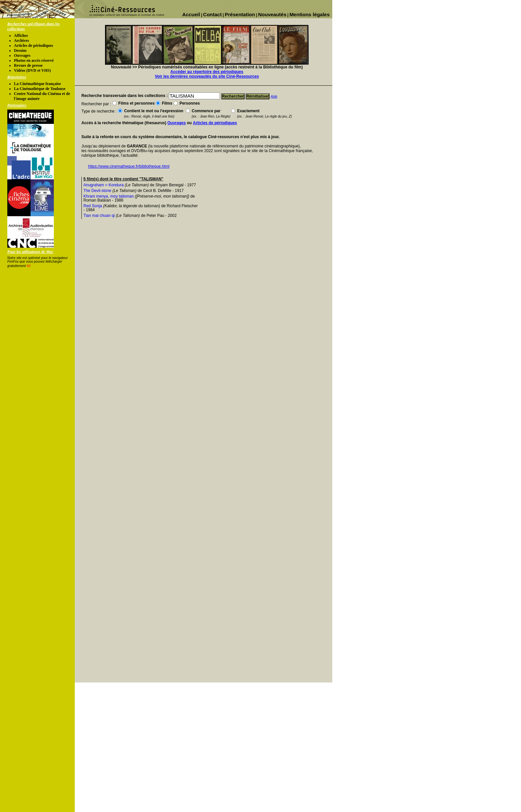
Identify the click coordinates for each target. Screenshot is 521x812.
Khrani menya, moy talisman (108, 196)
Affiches (21, 36)
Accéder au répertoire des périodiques (207, 72)
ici (28, 266)
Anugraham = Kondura (104, 185)
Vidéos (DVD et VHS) (32, 70)
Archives (21, 41)
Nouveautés (272, 14)
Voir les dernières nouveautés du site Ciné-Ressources (207, 76)
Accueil (191, 14)
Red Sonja (93, 206)
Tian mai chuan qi (99, 216)
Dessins (20, 50)
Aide (274, 96)
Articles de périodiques (34, 45)
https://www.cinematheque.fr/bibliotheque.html (129, 166)
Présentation (240, 14)
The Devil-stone (97, 191)
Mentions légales (310, 14)
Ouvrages (22, 55)
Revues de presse (28, 65)
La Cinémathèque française (37, 84)
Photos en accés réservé (34, 60)
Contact (212, 14)
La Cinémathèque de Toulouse (40, 89)
